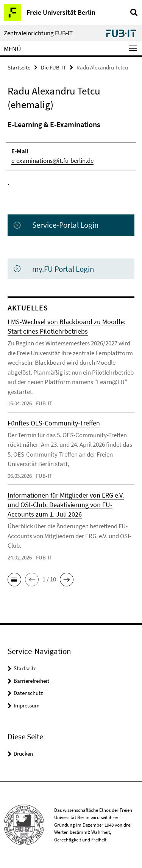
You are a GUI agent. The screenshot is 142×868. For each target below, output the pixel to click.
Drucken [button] (23, 754)
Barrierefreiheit (31, 681)
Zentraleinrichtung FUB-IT (38, 33)
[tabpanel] (71, 153)
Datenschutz (28, 693)
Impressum (27, 705)
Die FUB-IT (53, 67)
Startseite (19, 67)
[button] (14, 580)
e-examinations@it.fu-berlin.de (52, 161)
